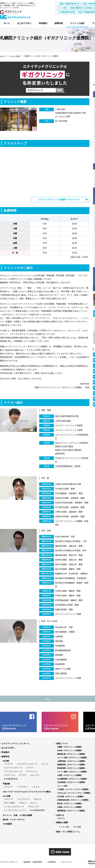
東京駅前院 (75, 8)
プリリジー (9, 787)
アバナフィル (32, 771)
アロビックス (34, 806)
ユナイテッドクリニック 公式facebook (14, 727)
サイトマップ (66, 862)
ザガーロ (37, 799)
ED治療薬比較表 (11, 779)
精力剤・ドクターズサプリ (14, 819)
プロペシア (9, 799)
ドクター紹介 (64, 827)
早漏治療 (6, 784)
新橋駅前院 (62, 8)
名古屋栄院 (62, 12)
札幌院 (62, 4)
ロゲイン (34, 803)
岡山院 (75, 16)
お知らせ (61, 818)
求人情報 (77, 827)
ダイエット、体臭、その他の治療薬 (17, 815)
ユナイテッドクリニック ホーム (15, 743)
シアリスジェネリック (13, 771)
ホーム (2, 56)
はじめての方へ (8, 748)
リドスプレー (23, 787)
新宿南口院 (88, 4)
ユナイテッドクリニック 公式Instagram (56, 727)
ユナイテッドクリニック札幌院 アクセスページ (59, 199)
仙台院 (75, 4)
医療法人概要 (62, 822)
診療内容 (5, 756)
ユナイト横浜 (88, 8)
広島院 (88, 16)
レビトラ (45, 764)
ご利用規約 (51, 862)
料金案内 (5, 752)
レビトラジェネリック (13, 767)
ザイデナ (23, 775)
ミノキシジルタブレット (14, 806)
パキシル (36, 787)
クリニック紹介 (14, 56)
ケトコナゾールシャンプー (15, 810)
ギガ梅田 (88, 12)
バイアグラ (9, 764)
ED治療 (6, 761)
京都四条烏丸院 (62, 16)
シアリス (30, 767)
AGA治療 (7, 796)
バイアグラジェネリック (27, 764)
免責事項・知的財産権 (33, 862)
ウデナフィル (9, 775)
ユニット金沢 (75, 12)
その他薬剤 (7, 824)
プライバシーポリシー (9, 862)
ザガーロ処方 (9, 803)
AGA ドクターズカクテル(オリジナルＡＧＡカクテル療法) (27, 792)
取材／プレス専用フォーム (68, 832)
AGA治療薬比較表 (37, 810)
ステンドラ (35, 775)
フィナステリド (23, 799)
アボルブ (23, 803)
